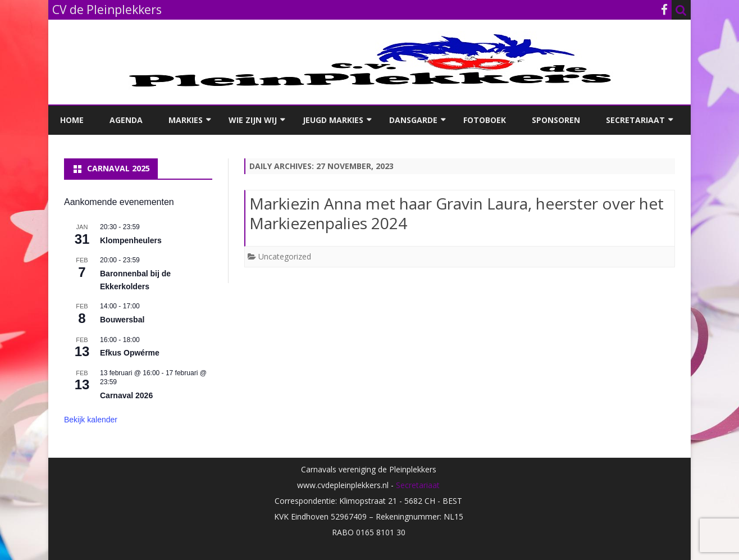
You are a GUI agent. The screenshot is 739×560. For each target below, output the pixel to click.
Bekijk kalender (91, 420)
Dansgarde (413, 120)
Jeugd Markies (333, 120)
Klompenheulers (131, 240)
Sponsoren (556, 120)
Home (72, 120)
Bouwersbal (122, 320)
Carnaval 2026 (126, 395)
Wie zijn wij (253, 120)
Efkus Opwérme (130, 353)
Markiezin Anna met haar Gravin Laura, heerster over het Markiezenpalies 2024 (457, 213)
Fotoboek (485, 120)
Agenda (126, 120)
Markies (186, 120)
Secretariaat (635, 120)
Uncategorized (285, 256)
